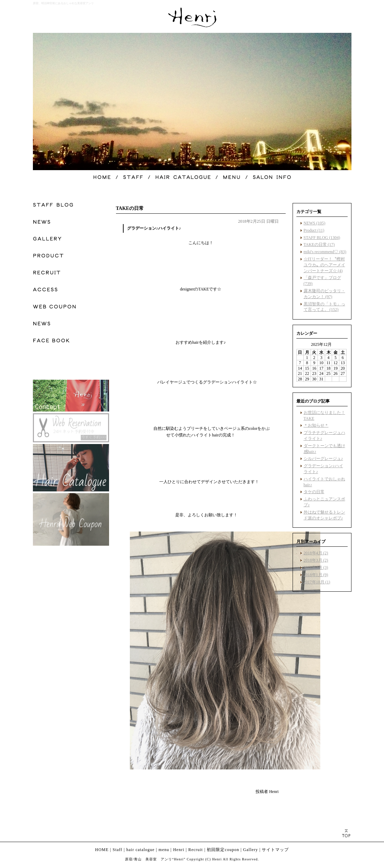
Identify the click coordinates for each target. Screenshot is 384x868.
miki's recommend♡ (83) (325, 252)
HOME (102, 850)
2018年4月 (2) (316, 553)
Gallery (251, 850)
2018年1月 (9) (316, 575)
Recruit (196, 850)
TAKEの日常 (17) (319, 244)
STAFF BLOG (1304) (322, 238)
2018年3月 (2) (316, 560)
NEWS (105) (315, 223)
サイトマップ (275, 850)
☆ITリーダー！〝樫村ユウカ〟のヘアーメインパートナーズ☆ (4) (324, 265)
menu (164, 850)
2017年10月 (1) (317, 582)
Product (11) (314, 230)
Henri (179, 850)
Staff (117, 850)
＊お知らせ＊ (316, 425)
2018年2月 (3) (316, 567)
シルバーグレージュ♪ (323, 459)
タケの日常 (314, 492)
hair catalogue (141, 850)
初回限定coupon (223, 850)
